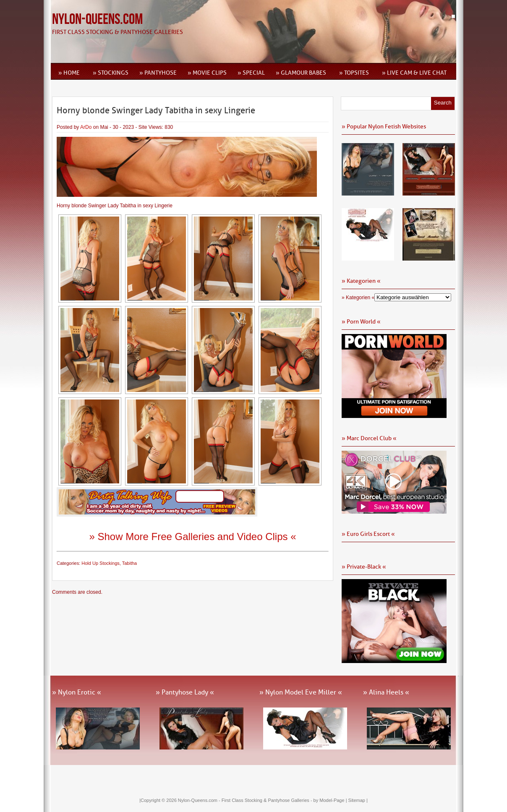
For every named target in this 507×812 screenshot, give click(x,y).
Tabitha (129, 563)
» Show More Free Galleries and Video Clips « (192, 537)
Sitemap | (358, 800)
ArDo (86, 127)
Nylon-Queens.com (97, 20)
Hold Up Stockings (101, 563)
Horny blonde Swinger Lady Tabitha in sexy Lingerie (156, 110)
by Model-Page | (331, 800)
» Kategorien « (358, 298)
